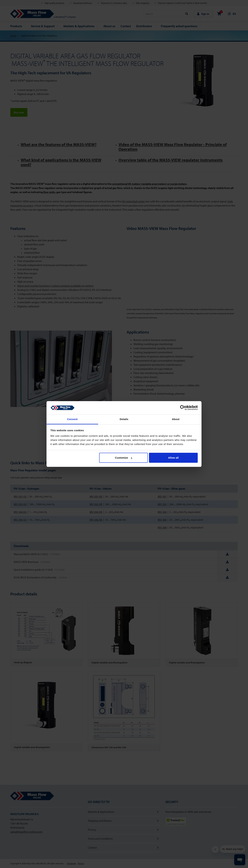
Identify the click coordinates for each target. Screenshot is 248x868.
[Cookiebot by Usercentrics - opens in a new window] (183, 408)
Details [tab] (124, 419)
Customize (124, 458)
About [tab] (176, 419)
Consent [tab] (72, 419)
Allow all (173, 458)
